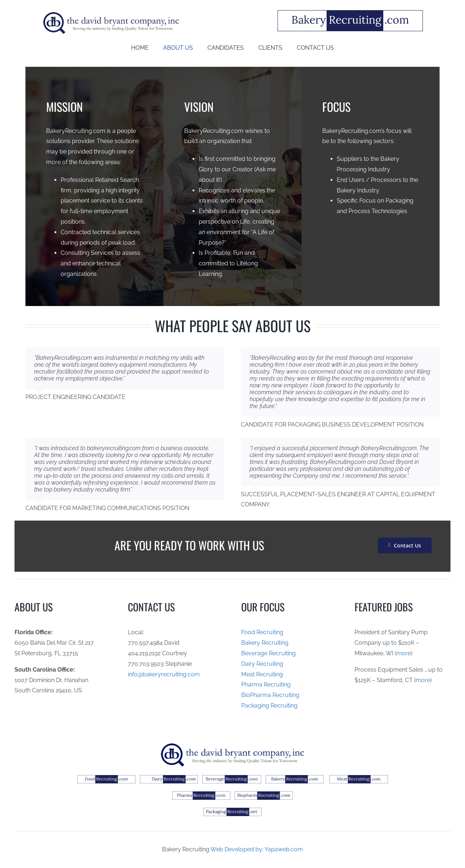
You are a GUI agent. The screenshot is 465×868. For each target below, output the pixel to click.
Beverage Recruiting (268, 653)
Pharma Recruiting (266, 684)
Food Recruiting (262, 632)
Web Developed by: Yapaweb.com (257, 849)
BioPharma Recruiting (270, 695)
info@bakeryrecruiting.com (164, 674)
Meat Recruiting (262, 674)
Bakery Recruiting (265, 643)
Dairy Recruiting (262, 664)
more (404, 653)
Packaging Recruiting (269, 706)
